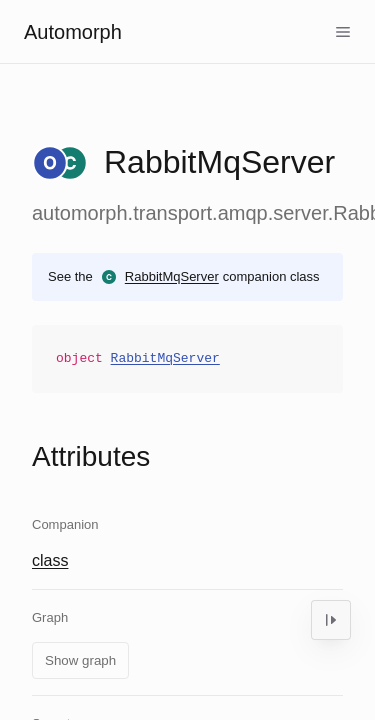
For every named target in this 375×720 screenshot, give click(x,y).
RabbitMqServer (172, 276)
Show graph (80, 660)
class (50, 560)
